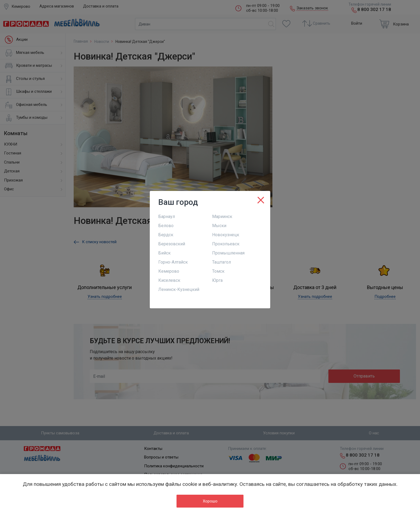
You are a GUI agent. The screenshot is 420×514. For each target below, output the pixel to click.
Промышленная (228, 253)
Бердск (166, 235)
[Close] (261, 199)
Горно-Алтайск (173, 262)
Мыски (219, 226)
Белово (166, 226)
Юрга (217, 280)
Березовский (172, 244)
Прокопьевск (226, 244)
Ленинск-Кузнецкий (179, 289)
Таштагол (222, 262)
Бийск (164, 253)
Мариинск (222, 217)
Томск (218, 271)
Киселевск (169, 280)
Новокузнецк (226, 235)
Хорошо (210, 501)
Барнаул (167, 217)
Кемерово (169, 271)
